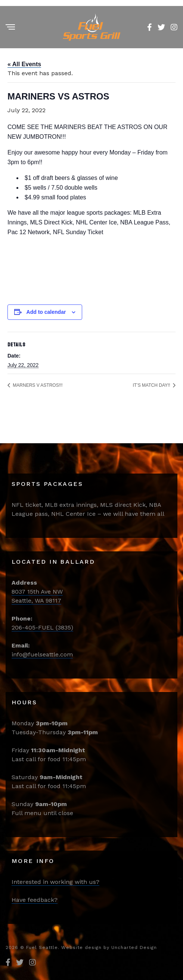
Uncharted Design (134, 947)
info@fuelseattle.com (42, 654)
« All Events (24, 64)
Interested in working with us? (55, 882)
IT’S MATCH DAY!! (152, 385)
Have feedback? (35, 900)
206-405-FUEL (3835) (42, 627)
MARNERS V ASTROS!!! (37, 385)
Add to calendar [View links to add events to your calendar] (46, 312)
